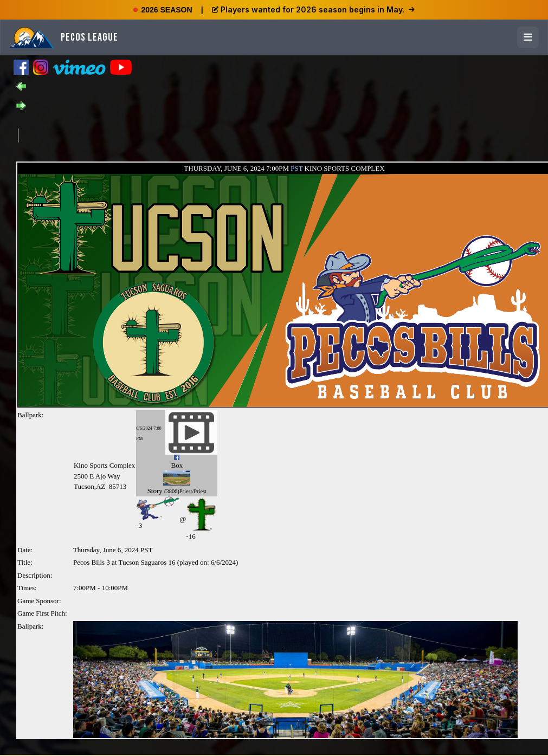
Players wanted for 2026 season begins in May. (313, 9)
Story (155, 491)
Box (177, 465)
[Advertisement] (216, 134)
